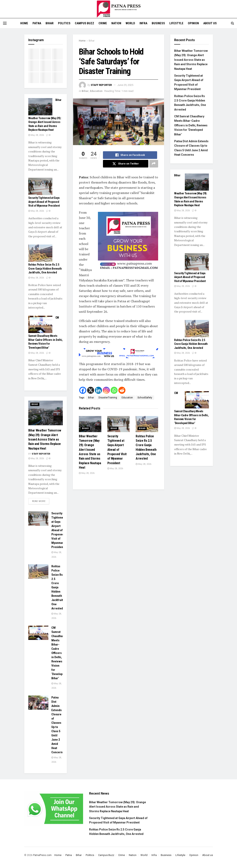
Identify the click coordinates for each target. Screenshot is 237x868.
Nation (116, 23)
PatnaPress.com (42, 855)
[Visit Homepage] (119, 9)
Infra (143, 23)
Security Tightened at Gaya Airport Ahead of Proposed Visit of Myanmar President (117, 450)
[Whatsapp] (114, 390)
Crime (103, 23)
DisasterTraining (108, 398)
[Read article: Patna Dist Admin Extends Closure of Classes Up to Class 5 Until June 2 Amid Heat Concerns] (38, 703)
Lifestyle (176, 23)
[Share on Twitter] (126, 164)
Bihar (50, 23)
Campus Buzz (84, 23)
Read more (41, 500)
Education (96, 91)
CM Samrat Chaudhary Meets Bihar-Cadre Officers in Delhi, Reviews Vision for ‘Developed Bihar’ (59, 653)
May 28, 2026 (87, 473)
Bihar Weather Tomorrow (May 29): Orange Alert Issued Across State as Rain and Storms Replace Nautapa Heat (45, 439)
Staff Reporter (101, 85)
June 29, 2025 (125, 85)
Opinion (193, 23)
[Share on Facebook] (130, 155)
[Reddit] (122, 390)
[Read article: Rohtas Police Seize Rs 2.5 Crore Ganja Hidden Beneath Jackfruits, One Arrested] (147, 424)
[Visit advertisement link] (128, 242)
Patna (37, 23)
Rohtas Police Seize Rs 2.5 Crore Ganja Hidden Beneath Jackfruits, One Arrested (45, 269)
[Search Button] (232, 23)
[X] (91, 390)
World (130, 23)
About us (210, 23)
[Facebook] (83, 390)
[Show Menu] (5, 23)
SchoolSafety (145, 398)
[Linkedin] (98, 390)
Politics (64, 23)
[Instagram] (106, 390)
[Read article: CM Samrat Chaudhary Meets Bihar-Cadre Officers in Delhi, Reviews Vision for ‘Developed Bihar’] (40, 324)
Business (158, 23)
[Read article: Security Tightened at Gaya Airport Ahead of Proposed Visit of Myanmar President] (119, 424)
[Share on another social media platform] (154, 164)
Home (24, 23)
